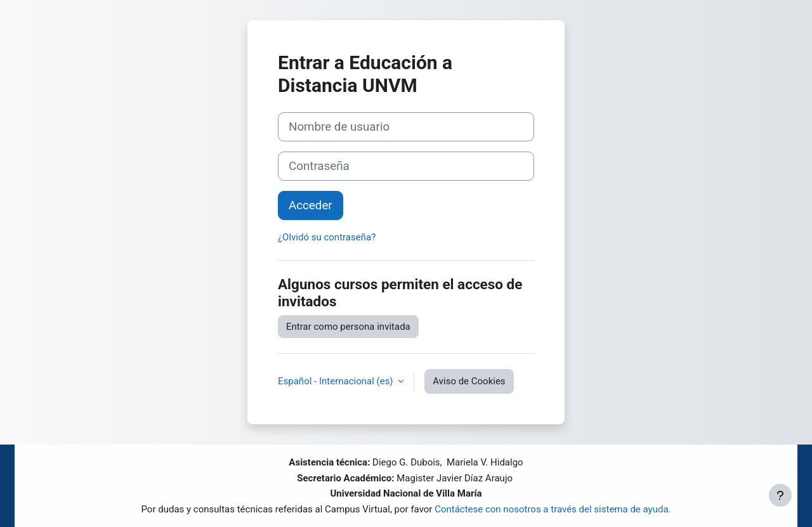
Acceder (311, 205)
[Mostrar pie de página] (780, 495)
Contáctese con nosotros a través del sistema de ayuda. (553, 509)
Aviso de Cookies (469, 381)
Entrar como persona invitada (348, 327)
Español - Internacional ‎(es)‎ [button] (337, 381)
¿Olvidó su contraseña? (327, 237)
